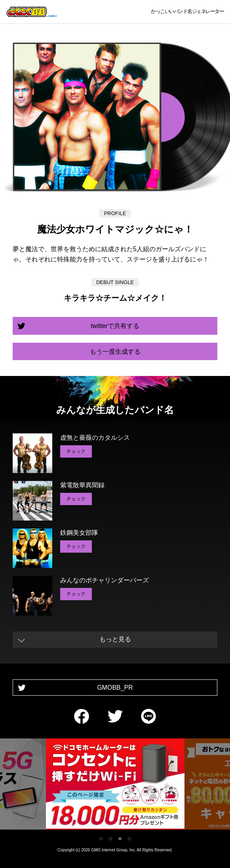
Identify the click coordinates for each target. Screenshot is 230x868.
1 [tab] (101, 839)
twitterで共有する (115, 326)
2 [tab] (110, 839)
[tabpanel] (115, 785)
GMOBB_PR (115, 688)
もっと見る (115, 639)
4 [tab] (129, 839)
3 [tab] (120, 839)
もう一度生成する (115, 352)
